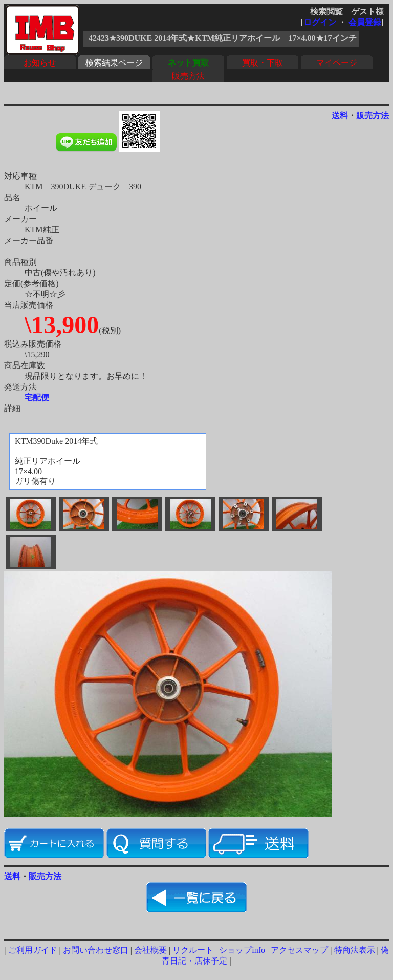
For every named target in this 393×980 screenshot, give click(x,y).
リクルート (193, 950)
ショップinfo (242, 950)
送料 (340, 115)
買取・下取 (263, 63)
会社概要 (150, 950)
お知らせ (40, 63)
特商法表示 (355, 950)
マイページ (337, 63)
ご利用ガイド (33, 950)
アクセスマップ (299, 950)
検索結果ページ (114, 63)
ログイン (320, 22)
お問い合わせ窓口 (96, 950)
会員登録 (365, 22)
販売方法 (188, 76)
